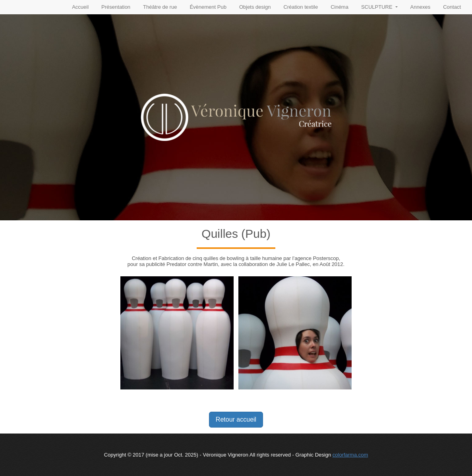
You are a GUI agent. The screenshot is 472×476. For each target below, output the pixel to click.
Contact (452, 7)
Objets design (255, 7)
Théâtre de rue (160, 7)
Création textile (301, 7)
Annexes (421, 7)
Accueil (80, 7)
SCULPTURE (377, 7)
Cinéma (339, 7)
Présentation (116, 7)
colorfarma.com (350, 455)
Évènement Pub (208, 7)
